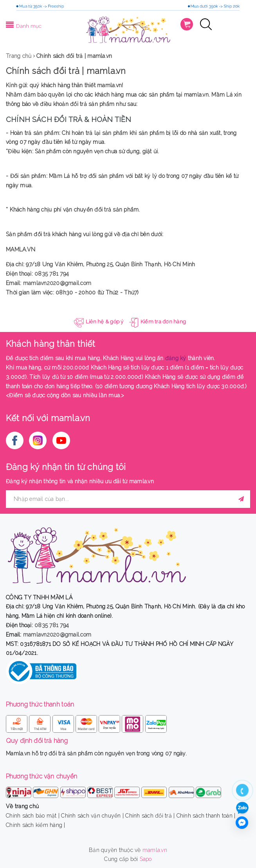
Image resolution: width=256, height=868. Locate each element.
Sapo (146, 859)
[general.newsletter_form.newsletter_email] (128, 499)
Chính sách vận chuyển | (92, 816)
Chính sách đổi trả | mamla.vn (66, 71)
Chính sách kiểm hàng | (36, 825)
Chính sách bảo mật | (33, 816)
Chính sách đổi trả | (150, 816)
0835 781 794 (52, 274)
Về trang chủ (22, 806)
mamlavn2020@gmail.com (57, 283)
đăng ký (176, 358)
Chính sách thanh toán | (206, 816)
